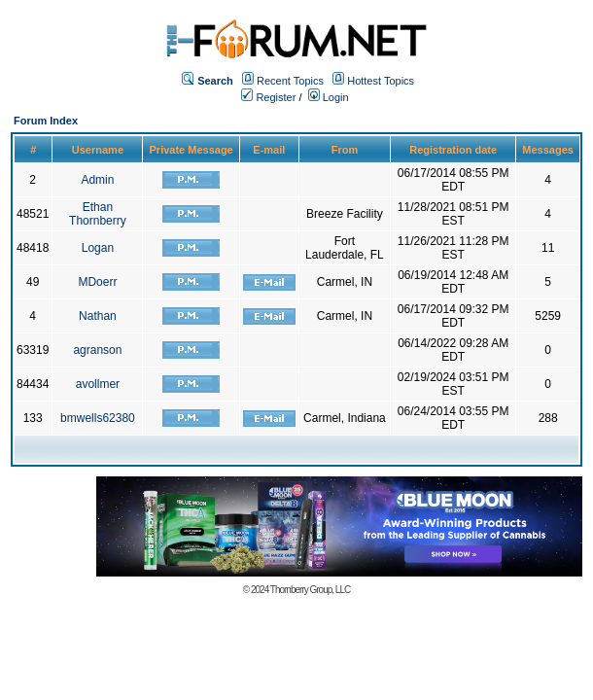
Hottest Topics (381, 81)
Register (268, 97)
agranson (97, 350)
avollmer (98, 384)
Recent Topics (290, 81)
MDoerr (97, 282)
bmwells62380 (98, 418)
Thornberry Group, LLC (310, 590)
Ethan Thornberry (98, 214)
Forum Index (46, 121)
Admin (97, 180)
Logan (98, 248)
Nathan (98, 316)
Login (329, 97)
